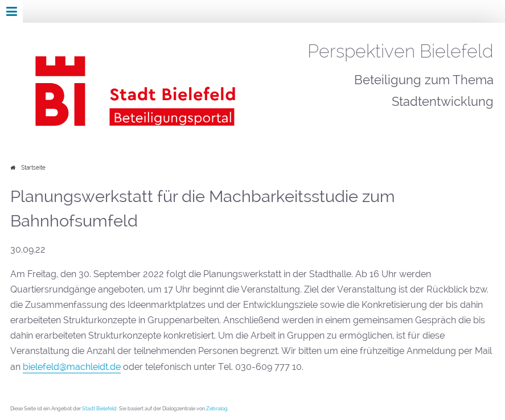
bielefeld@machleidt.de (72, 367)
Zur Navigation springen (0, 11)
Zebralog (217, 408)
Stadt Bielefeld (99, 408)
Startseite (33, 168)
